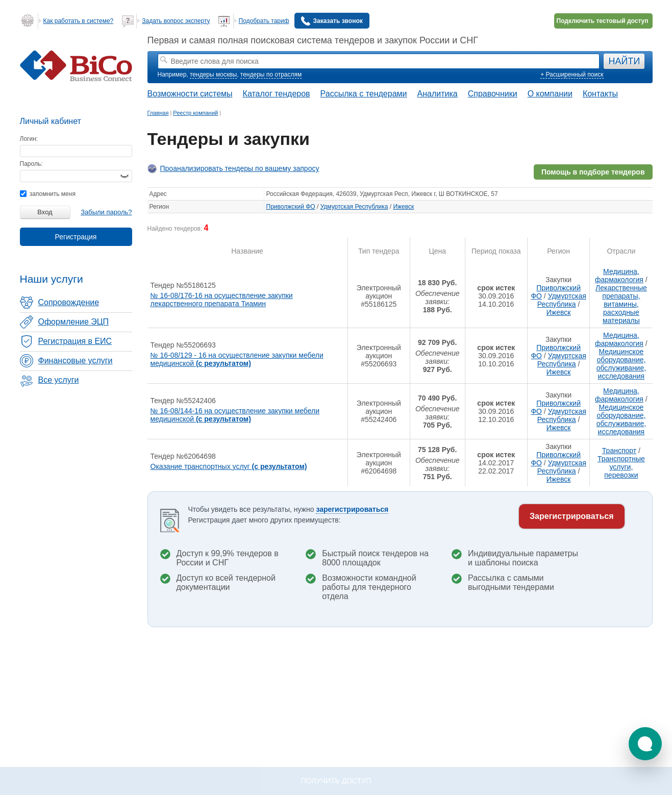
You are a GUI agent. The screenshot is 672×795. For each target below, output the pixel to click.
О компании (550, 94)
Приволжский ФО (291, 207)
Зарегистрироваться (571, 516)
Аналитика (437, 94)
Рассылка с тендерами (364, 94)
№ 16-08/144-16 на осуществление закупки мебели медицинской (235, 415)
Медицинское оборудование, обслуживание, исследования (621, 364)
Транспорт (619, 451)
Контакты (600, 94)
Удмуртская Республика (354, 207)
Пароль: (31, 164)
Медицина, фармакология (619, 276)
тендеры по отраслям (271, 74)
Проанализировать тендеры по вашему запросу (240, 168)
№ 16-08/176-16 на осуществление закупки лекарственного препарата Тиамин (222, 300)
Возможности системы (190, 94)
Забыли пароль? (106, 212)
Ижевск (403, 207)
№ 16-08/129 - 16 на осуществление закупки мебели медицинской (237, 359)
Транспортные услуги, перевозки (621, 467)
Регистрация (76, 237)
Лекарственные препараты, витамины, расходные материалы (621, 304)
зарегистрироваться (352, 509)
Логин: (29, 139)
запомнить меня (48, 194)
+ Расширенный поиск (572, 74)
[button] (645, 744)
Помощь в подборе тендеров (593, 172)
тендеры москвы (213, 74)
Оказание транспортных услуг (229, 466)
